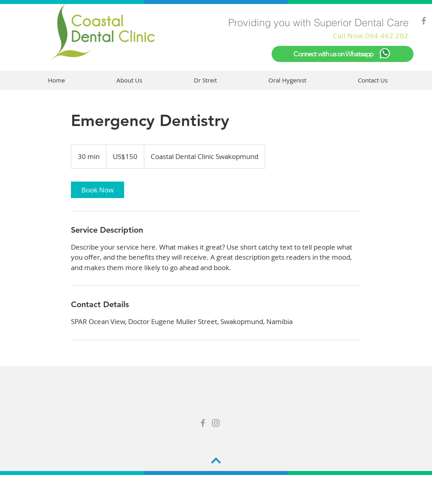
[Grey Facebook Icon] (424, 21)
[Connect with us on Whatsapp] (343, 54)
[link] (98, 190)
